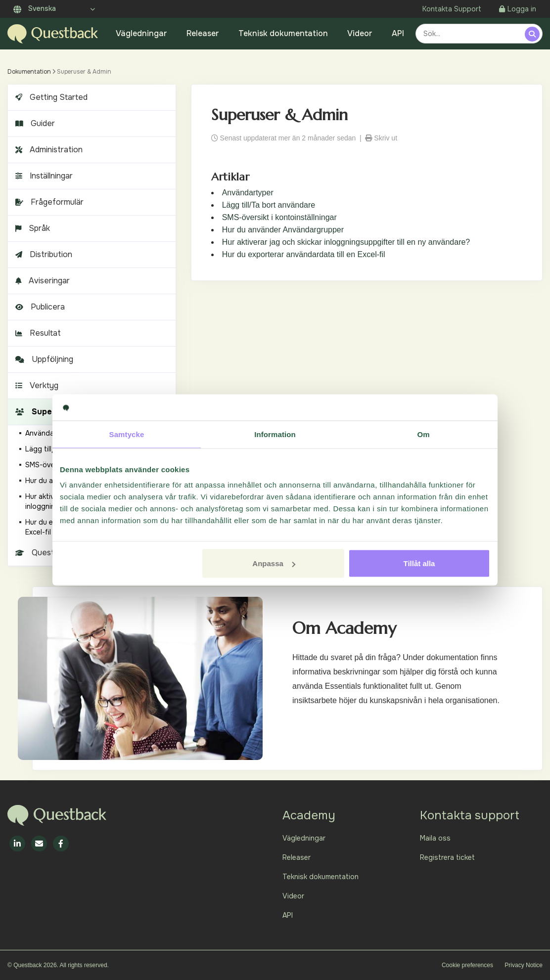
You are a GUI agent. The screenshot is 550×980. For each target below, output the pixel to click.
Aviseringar (41, 281)
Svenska (35, 8)
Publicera (39, 307)
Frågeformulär (48, 202)
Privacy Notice (524, 965)
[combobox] (472, 34)
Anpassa (274, 563)
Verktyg (36, 385)
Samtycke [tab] (127, 434)
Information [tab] (275, 434)
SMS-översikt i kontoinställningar (279, 217)
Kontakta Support (452, 9)
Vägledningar (141, 33)
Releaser (203, 33)
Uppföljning (43, 359)
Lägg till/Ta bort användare (269, 205)
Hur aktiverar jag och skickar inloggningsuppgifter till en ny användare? (346, 242)
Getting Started (50, 97)
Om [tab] (423, 434)
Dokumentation (29, 72)
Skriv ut (381, 138)
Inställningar (43, 176)
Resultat (37, 333)
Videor (360, 33)
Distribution (43, 254)
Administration (48, 150)
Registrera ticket (447, 857)
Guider (34, 123)
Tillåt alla (419, 563)
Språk (31, 228)
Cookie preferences (467, 965)
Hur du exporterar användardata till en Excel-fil (304, 254)
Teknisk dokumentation (283, 33)
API (398, 33)
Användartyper (248, 193)
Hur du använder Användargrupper (283, 230)
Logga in (518, 9)
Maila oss (435, 838)
